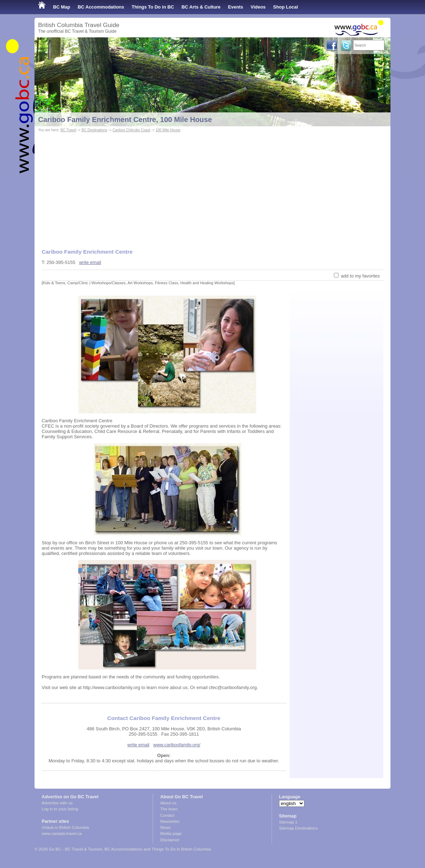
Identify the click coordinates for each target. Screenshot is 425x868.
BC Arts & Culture (201, 7)
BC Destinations (94, 130)
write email (90, 262)
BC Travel (68, 130)
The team (169, 809)
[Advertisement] (213, 187)
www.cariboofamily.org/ (177, 745)
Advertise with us (57, 803)
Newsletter (170, 821)
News (165, 827)
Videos (258, 7)
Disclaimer (170, 840)
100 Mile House (168, 130)
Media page (171, 833)
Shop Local (285, 7)
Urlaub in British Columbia (65, 827)
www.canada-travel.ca (62, 833)
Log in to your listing (60, 809)
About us (168, 803)
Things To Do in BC (153, 7)
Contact (167, 815)
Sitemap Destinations (298, 828)
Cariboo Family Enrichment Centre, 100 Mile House (125, 120)
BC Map (62, 7)
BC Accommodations (101, 7)
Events (236, 7)
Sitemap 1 (288, 822)
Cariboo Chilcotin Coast (131, 130)
